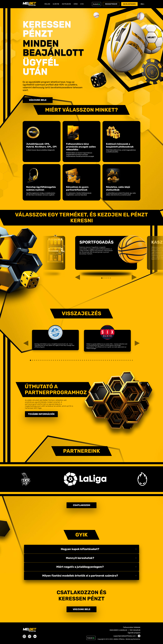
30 (91, 361)
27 (85, 361)
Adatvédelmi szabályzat (118, 630)
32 (95, 361)
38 (107, 361)
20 (70, 361)
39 (109, 361)
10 (49, 361)
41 (114, 361)
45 (122, 361)
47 (126, 361)
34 (99, 361)
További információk (45, 415)
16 (62, 361)
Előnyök (56, 4)
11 (51, 361)
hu (144, 4)
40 (112, 361)
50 (132, 361)
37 (105, 361)
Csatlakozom (82, 507)
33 (97, 361)
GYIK (82, 4)
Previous (75, 256)
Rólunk (47, 4)
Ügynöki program (134, 633)
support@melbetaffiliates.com (125, 636)
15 (60, 361)
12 (53, 361)
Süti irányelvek (135, 630)
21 (72, 361)
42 (116, 361)
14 (57, 361)
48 (128, 361)
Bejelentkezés (130, 4)
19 (68, 361)
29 (89, 361)
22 (74, 361)
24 (78, 361)
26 (82, 361)
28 (87, 361)
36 (103, 361)
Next (132, 256)
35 (101, 361)
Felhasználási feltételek (132, 627)
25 (80, 361)
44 (120, 361)
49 (130, 361)
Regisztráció (111, 4)
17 (64, 361)
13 (55, 361)
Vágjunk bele (38, 100)
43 (118, 361)
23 (76, 361)
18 (66, 361)
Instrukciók (66, 4)
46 (124, 361)
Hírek (76, 4)
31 (93, 361)
